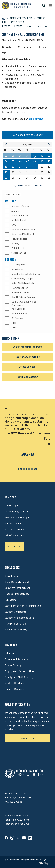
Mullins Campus (19, 313)
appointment (36, 119)
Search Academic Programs (28, 347)
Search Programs (28, 469)
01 (35, 156)
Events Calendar (27, 367)
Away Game (17, 269)
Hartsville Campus (21, 293)
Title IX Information (15, 624)
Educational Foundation (23, 230)
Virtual (15, 327)
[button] (45, 5)
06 (20, 161)
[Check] (7, 206)
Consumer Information (17, 659)
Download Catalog (27, 377)
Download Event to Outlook (27, 135)
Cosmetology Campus (23, 279)
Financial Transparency (17, 594)
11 (6, 167)
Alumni (15, 211)
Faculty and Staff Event (23, 234)
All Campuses (18, 265)
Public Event (18, 248)
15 (35, 167)
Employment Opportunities (19, 671)
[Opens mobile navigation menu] (51, 5)
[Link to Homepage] (22, 5)
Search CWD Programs (28, 357)
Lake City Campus (14, 535)
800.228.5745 (22, 820)
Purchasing (11, 600)
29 (20, 156)
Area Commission (20, 216)
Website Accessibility (16, 630)
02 (42, 156)
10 (49, 161)
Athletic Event (19, 220)
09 (42, 161)
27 (6, 156)
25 (6, 178)
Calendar (9, 653)
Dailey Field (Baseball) (23, 283)
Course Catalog (13, 665)
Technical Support (14, 689)
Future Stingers (19, 239)
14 (27, 167)
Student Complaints (15, 612)
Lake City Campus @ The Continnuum (24, 304)
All (41, 185)
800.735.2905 (22, 824)
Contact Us (14, 546)
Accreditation (12, 576)
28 (13, 156)
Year (36, 185)
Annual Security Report (17, 582)
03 (49, 156)
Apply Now (28, 455)
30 (27, 156)
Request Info (28, 738)
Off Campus (17, 318)
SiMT (14, 323)
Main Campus (18, 309)
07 (27, 161)
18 (6, 172)
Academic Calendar (21, 206)
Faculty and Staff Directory (19, 677)
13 (20, 167)
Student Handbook (15, 683)
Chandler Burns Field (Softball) (27, 274)
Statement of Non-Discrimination (23, 606)
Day (15, 185)
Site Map (44, 863)
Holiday (15, 243)
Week (21, 185)
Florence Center (20, 288)
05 (13, 161)
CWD (14, 225)
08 (35, 161)
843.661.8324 (21, 816)
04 (6, 161)
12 (13, 167)
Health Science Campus (23, 297)
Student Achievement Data (19, 618)
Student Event (19, 253)
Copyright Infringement (17, 588)
